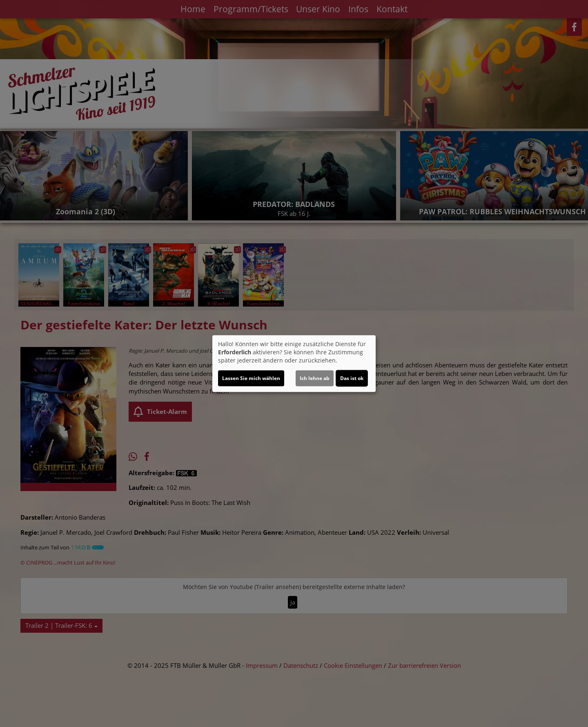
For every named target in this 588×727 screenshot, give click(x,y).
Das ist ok (352, 378)
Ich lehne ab (315, 378)
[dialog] (294, 364)
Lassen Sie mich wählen (251, 378)
